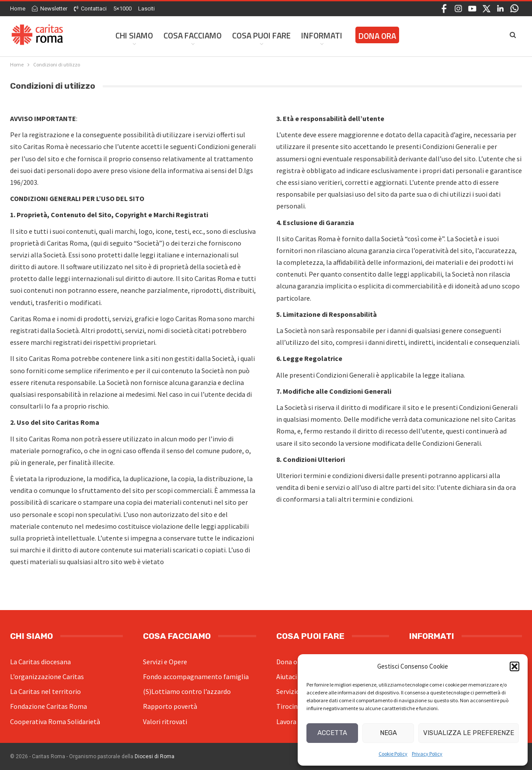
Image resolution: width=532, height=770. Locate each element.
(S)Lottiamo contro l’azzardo (187, 691)
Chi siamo (134, 35)
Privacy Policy (427, 754)
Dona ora (290, 662)
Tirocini (288, 706)
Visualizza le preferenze (469, 733)
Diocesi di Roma (155, 756)
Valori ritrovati (165, 721)
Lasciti (146, 9)
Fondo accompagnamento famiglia (196, 676)
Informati (322, 35)
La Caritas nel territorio (45, 691)
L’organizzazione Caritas (47, 676)
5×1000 (122, 9)
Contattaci (90, 9)
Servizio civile (296, 691)
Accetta (332, 733)
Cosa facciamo (193, 35)
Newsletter (50, 9)
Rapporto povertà (170, 706)
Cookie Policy (393, 754)
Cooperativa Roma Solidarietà (55, 721)
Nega (388, 733)
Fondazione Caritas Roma (49, 706)
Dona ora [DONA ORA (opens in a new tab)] (377, 36)
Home (18, 9)
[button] (515, 666)
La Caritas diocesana (40, 662)
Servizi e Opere (165, 662)
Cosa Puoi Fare (261, 35)
